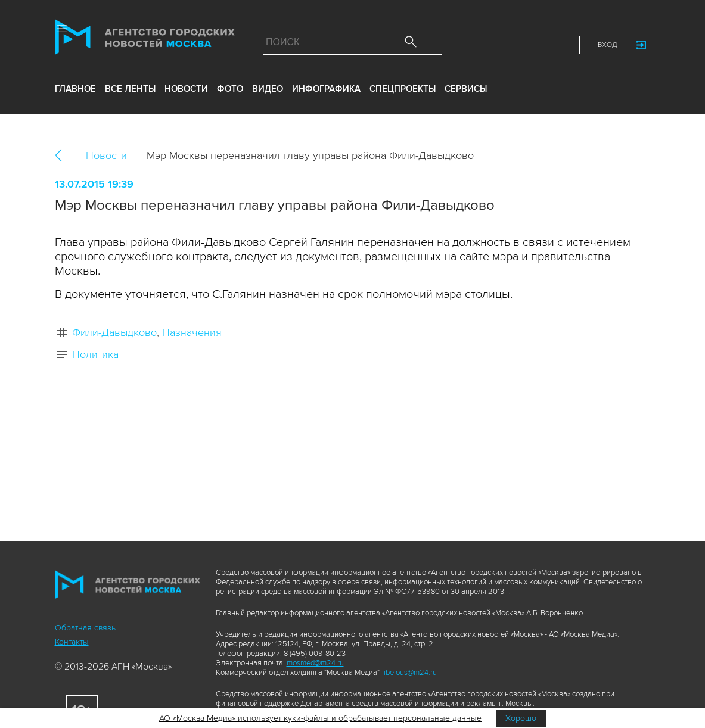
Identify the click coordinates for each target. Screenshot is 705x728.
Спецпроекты (403, 91)
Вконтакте (559, 157)
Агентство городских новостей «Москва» (147, 40)
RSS (560, 45)
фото (230, 91)
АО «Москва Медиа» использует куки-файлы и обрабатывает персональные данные (320, 718)
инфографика (326, 91)
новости (186, 91)
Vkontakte (507, 45)
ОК (585, 157)
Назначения (192, 332)
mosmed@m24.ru (315, 663)
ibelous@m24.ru (410, 673)
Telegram (533, 45)
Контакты (72, 642)
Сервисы (466, 91)
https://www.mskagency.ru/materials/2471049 (636, 157)
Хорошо (521, 718)
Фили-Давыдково (114, 332)
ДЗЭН (481, 45)
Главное (75, 91)
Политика (95, 354)
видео (268, 91)
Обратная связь (85, 628)
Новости (106, 155)
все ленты (130, 91)
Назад (66, 156)
